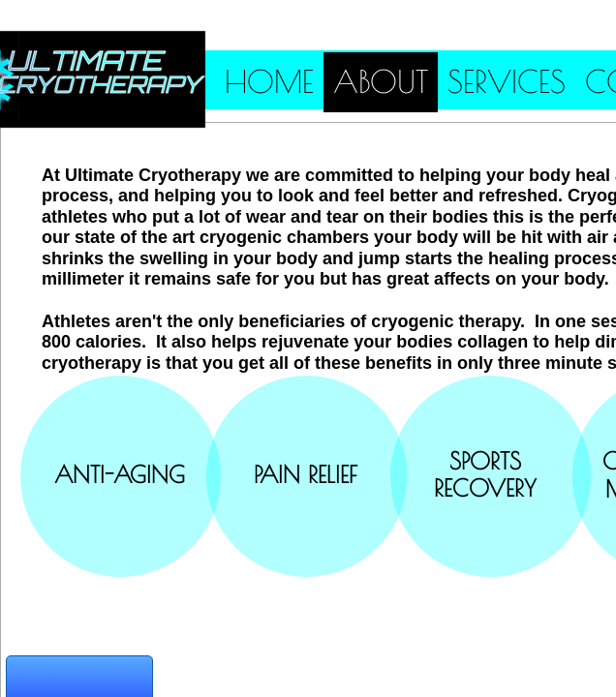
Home (269, 81)
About (381, 81)
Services (507, 81)
